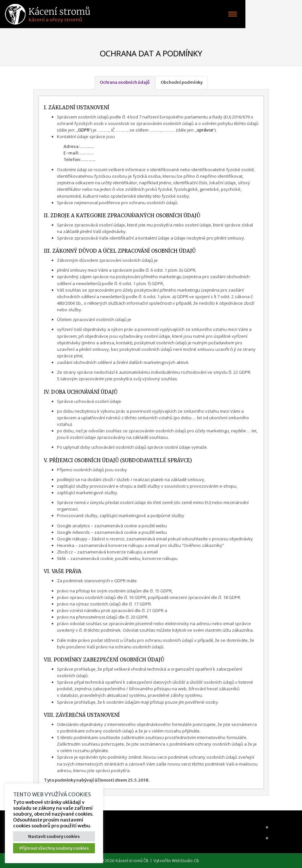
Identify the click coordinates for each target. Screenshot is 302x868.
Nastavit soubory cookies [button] (54, 836)
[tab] (151, 827)
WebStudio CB (185, 861)
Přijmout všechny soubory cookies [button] (54, 848)
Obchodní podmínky (182, 82)
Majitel (43, 838)
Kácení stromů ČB (132, 861)
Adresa (43, 827)
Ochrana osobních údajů (125, 82)
